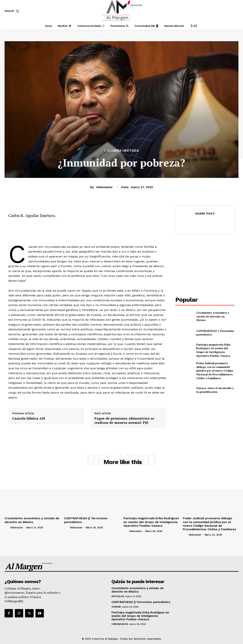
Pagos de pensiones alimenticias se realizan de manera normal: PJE (124, 420)
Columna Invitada (121, 151)
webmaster (104, 187)
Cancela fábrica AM (29, 418)
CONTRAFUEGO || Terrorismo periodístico (215, 333)
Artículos (118, 596)
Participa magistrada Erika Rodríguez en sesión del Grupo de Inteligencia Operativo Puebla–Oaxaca (213, 350)
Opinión (116, 607)
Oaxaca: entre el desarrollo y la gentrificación (215, 390)
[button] (13, 11)
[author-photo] (7, 527)
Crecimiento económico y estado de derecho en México (213, 316)
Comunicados (120, 624)
